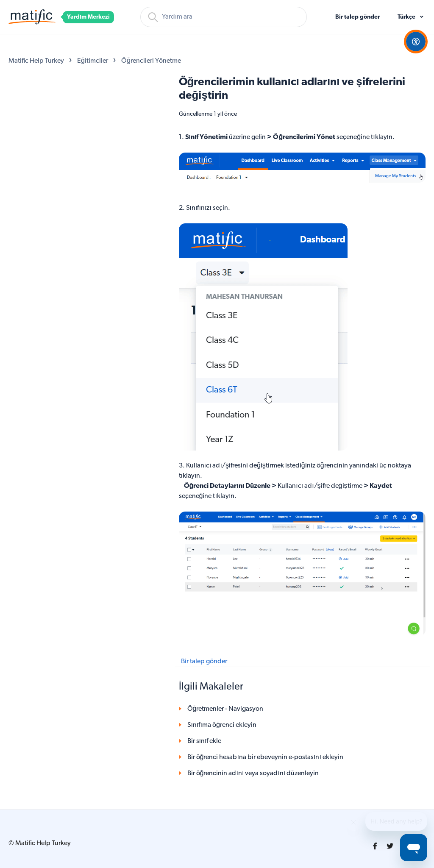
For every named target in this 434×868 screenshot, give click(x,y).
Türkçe (407, 17)
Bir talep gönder (357, 17)
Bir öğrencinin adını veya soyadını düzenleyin (253, 773)
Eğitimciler (93, 61)
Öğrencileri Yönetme (151, 61)
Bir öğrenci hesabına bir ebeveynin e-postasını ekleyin (265, 757)
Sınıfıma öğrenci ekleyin (222, 725)
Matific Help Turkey (36, 61)
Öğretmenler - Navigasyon (225, 709)
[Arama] (224, 17)
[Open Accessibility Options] (416, 42)
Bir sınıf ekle (204, 741)
